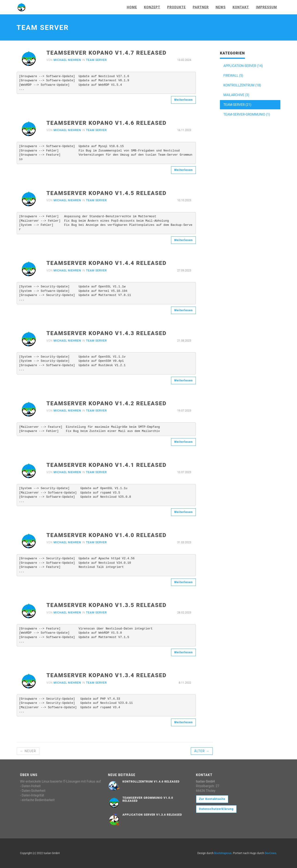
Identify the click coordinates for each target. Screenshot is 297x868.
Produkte (176, 7)
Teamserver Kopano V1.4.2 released (107, 403)
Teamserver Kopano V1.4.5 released (107, 193)
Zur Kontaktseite (212, 799)
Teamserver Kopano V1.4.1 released (107, 465)
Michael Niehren (67, 60)
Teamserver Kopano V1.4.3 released (107, 333)
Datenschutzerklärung (216, 809)
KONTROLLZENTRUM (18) (242, 85)
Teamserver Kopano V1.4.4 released (107, 263)
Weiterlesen (183, 100)
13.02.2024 (184, 60)
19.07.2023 (184, 411)
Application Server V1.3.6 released (152, 815)
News (221, 7)
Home (132, 7)
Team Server (97, 60)
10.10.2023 (184, 200)
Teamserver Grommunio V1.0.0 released (148, 799)
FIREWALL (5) (233, 75)
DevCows (270, 853)
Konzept (152, 7)
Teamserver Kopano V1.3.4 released (107, 675)
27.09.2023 (184, 270)
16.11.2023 (184, 130)
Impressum (266, 7)
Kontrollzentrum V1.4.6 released (151, 782)
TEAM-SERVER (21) (237, 105)
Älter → (202, 751)
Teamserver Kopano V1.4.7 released (107, 53)
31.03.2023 (184, 542)
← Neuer (28, 751)
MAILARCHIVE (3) (236, 95)
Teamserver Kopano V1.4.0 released (107, 535)
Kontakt (241, 7)
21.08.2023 (184, 341)
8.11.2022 (185, 683)
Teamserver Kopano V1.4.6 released (107, 123)
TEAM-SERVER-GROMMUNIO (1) (247, 114)
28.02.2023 (184, 613)
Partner (201, 7)
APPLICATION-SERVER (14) (243, 66)
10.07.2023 (184, 472)
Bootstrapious (223, 853)
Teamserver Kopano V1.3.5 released (107, 605)
